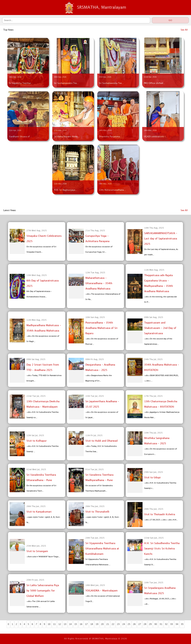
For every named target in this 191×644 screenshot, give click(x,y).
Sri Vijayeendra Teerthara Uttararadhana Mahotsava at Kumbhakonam (102, 549)
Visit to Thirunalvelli (97, 512)
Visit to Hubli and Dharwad (101, 441)
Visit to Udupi (152, 478)
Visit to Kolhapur (37, 441)
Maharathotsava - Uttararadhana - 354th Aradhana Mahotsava (99, 283)
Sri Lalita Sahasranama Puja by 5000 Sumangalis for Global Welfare (43, 591)
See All (184, 30)
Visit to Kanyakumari (39, 512)
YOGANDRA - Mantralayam (101, 591)
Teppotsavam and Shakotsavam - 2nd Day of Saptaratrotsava (160, 328)
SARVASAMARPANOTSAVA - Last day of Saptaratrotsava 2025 (161, 239)
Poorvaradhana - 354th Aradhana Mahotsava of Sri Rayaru (101, 328)
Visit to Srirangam (37, 551)
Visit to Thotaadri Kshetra (160, 515)
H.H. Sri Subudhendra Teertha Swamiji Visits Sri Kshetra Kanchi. (162, 549)
